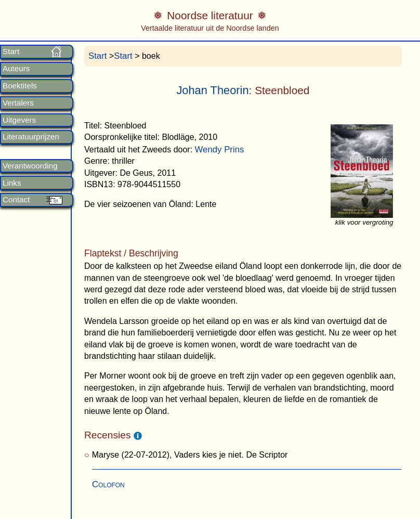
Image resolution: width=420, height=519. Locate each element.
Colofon (108, 484)
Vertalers (18, 103)
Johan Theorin (212, 90)
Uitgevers (19, 120)
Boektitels (20, 86)
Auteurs (16, 69)
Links (12, 183)
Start (11, 51)
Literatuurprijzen (31, 137)
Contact (16, 200)
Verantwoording (30, 166)
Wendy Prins (220, 150)
